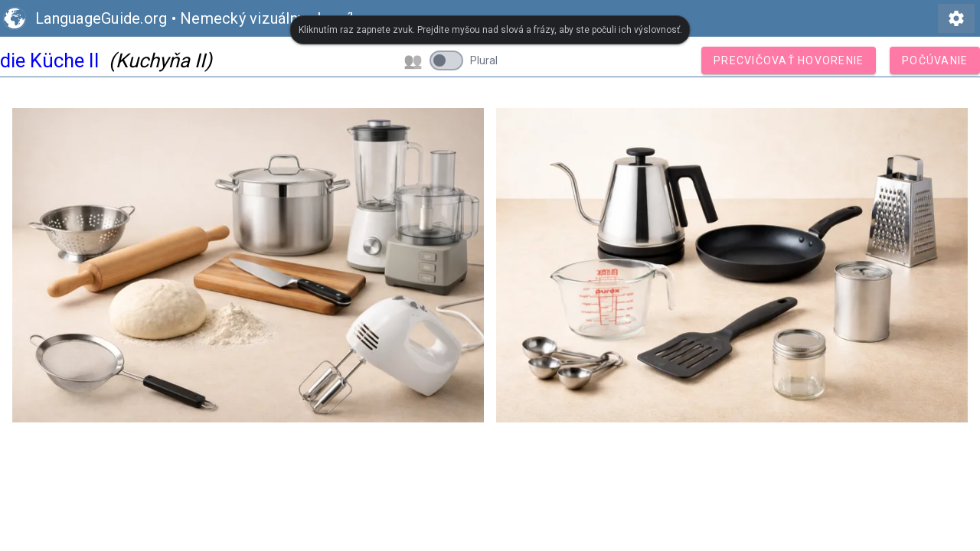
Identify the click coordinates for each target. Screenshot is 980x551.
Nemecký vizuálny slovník (269, 18)
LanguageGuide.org (101, 18)
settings (956, 18)
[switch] (446, 60)
